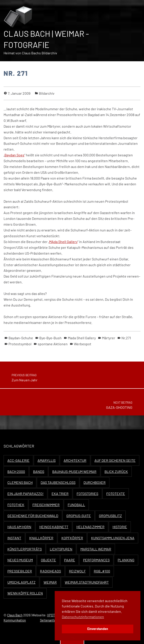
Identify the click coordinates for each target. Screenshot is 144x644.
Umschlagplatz (21, 582)
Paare (70, 560)
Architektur (75, 460)
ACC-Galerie (18, 460)
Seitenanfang (49, 620)
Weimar (50, 582)
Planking (126, 560)
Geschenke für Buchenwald (33, 516)
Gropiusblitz (110, 516)
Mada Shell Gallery (82, 338)
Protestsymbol (20, 344)
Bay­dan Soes (14, 155)
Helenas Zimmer (90, 527)
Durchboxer (95, 482)
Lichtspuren (61, 549)
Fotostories (87, 494)
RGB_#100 (102, 571)
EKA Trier (60, 494)
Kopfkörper (72, 538)
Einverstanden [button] (98, 629)
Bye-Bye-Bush (50, 338)
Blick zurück (116, 471)
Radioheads (50, 571)
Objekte (48, 560)
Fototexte (116, 494)
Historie (120, 527)
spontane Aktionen (53, 344)
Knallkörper (41, 538)
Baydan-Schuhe (21, 338)
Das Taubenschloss (58, 482)
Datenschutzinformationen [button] (83, 617)
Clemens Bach (20, 482)
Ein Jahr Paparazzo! (25, 494)
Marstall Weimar (96, 549)
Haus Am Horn (19, 527)
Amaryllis (47, 460)
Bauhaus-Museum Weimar (74, 471)
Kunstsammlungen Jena (113, 538)
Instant (14, 538)
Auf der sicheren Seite (115, 460)
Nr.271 (126, 338)
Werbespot (83, 344)
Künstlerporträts (25, 549)
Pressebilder (20, 571)
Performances (96, 560)
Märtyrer (109, 338)
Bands (39, 471)
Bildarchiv (47, 93)
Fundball (76, 505)
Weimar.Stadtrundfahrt (87, 582)
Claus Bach (15, 615)
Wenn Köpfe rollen (25, 593)
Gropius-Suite (79, 516)
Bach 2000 (16, 471)
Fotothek (16, 505)
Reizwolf (77, 571)
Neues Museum (20, 560)
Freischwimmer (46, 505)
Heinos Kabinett (54, 527)
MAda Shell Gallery (63, 242)
